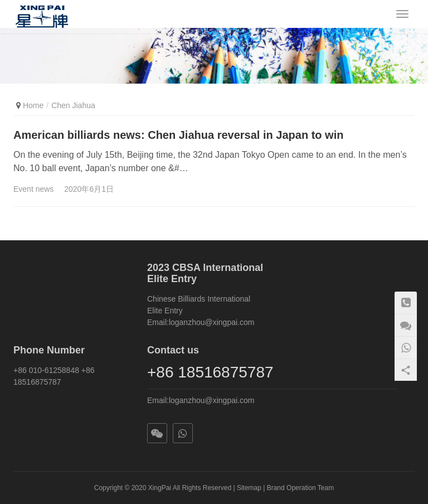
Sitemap (249, 488)
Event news (33, 189)
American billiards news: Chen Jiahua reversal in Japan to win (178, 135)
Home (33, 105)
